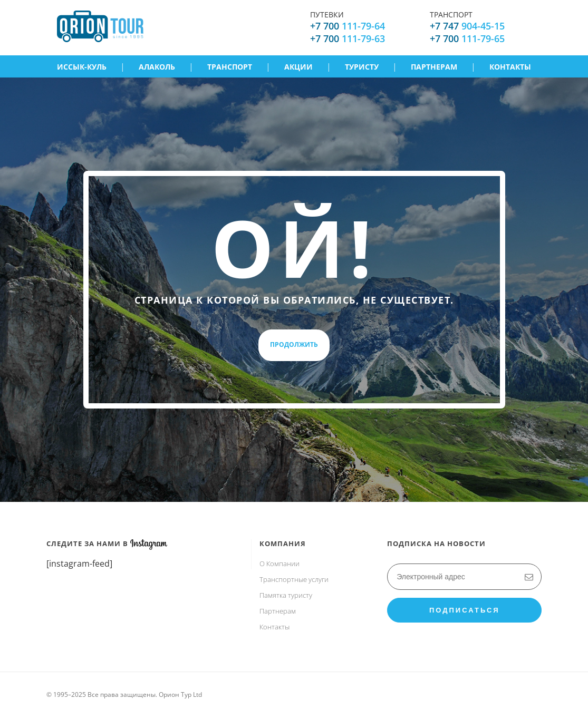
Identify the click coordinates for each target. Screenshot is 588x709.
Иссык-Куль (82, 67)
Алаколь (157, 67)
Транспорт (230, 67)
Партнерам (434, 67)
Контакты (510, 67)
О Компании (279, 564)
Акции (298, 67)
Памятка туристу (286, 595)
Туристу (362, 67)
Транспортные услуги (294, 579)
